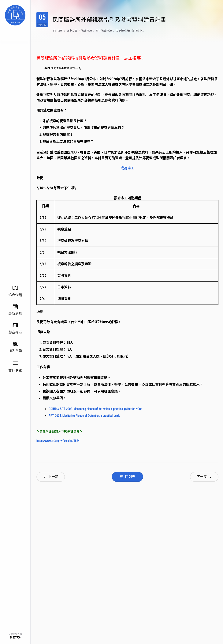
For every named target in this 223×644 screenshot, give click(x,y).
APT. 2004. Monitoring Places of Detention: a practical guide (84, 416)
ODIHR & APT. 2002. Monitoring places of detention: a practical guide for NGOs (95, 409)
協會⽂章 (72, 31)
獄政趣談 (87, 31)
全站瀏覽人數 (15, 634)
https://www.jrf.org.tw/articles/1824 (58, 441)
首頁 (58, 31)
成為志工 (128, 168)
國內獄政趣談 (104, 31)
